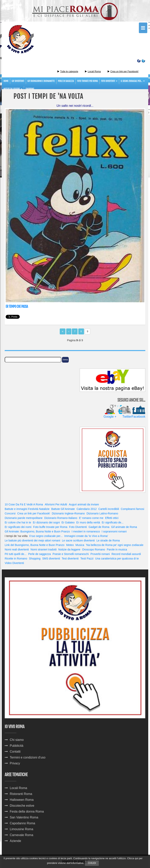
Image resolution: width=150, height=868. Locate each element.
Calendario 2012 (87, 509)
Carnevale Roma (21, 835)
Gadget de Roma (99, 527)
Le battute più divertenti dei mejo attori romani (32, 540)
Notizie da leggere (69, 549)
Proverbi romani (100, 554)
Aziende (15, 841)
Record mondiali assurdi (126, 554)
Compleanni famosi (132, 509)
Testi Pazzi (87, 558)
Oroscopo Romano (94, 549)
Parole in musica (117, 549)
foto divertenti (109, 81)
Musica (80, 545)
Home (6, 81)
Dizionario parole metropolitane (24, 518)
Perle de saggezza (39, 554)
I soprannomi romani (114, 531)
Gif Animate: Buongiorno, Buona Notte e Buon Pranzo (37, 531)
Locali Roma (94, 72)
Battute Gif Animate (63, 509)
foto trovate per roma (87, 81)
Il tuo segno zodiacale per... (46, 536)
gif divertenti (18, 81)
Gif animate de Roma (124, 527)
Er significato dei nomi (18, 527)
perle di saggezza (66, 81)
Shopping (30, 89)
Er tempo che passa (17, 306)
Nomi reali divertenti (17, 549)
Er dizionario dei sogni (46, 522)
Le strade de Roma (108, 540)
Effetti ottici (112, 518)
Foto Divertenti (78, 527)
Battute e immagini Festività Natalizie (27, 509)
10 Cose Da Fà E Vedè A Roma (24, 504)
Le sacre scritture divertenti (78, 540)
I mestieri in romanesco (86, 531)
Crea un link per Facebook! (124, 72)
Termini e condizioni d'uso (28, 757)
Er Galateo (68, 522)
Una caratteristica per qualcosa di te (117, 558)
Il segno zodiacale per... (133, 81)
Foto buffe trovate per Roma (50, 527)
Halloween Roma (22, 800)
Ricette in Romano (16, 558)
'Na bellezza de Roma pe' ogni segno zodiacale (115, 545)
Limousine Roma (21, 829)
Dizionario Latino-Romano (102, 513)
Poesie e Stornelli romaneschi (71, 554)
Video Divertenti (14, 563)
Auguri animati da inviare (84, 504)
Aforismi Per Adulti (56, 504)
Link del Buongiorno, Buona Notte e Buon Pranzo (35, 545)
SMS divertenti (51, 558)
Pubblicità (17, 746)
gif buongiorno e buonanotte (41, 81)
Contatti (15, 752)
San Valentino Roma (24, 817)
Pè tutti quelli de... (16, 554)
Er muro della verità (88, 522)
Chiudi (92, 863)
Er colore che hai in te (18, 522)
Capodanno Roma (22, 823)
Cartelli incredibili (109, 509)
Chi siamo (17, 740)
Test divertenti (70, 558)
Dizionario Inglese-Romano (68, 513)
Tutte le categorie (68, 72)
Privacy (15, 763)
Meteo (70, 545)
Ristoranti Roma (21, 794)
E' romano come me (91, 518)
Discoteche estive (22, 806)
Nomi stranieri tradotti (44, 549)
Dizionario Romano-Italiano (61, 518)
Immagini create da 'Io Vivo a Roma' (86, 536)
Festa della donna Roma (27, 811)
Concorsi (10, 513)
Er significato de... (113, 522)
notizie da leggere (13, 89)
